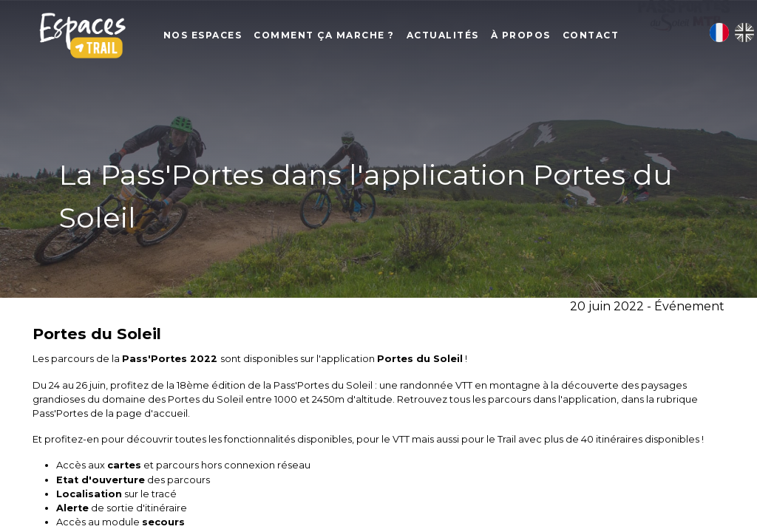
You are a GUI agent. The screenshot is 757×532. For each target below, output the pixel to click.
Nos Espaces (221, 37)
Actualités (461, 37)
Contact (609, 37)
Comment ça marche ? (342, 37)
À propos (539, 37)
